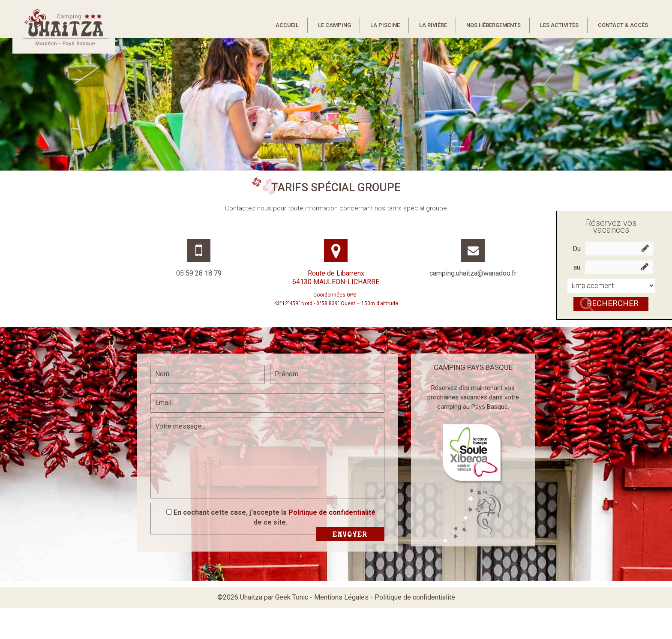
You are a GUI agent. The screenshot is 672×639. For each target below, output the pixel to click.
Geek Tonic (292, 597)
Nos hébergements (493, 25)
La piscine (385, 25)
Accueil (287, 25)
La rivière (433, 25)
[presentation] (216, 483)
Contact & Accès (623, 25)
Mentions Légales (341, 597)
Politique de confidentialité (332, 512)
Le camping (334, 25)
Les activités (559, 25)
